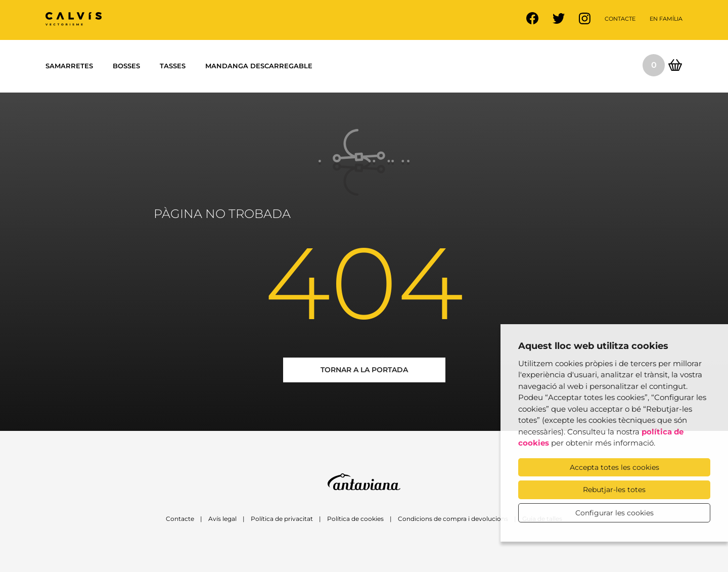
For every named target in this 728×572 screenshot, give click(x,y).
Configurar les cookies (615, 513)
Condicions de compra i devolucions (453, 519)
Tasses (173, 66)
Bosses (126, 66)
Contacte (620, 19)
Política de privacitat (282, 519)
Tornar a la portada (364, 370)
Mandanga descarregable (259, 66)
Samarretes (69, 66)
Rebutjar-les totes (614, 490)
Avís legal (222, 519)
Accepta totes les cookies (615, 467)
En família (666, 19)
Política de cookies (355, 519)
